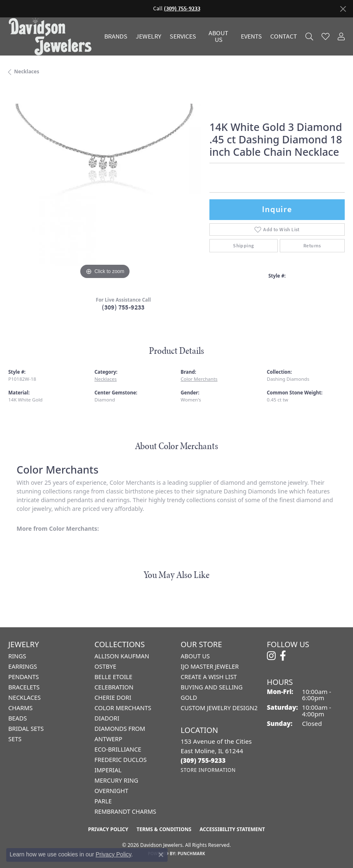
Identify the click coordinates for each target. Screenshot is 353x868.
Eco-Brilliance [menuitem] (118, 749)
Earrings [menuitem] (23, 666)
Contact (284, 36)
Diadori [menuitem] (107, 718)
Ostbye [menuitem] (105, 666)
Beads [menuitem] (18, 718)
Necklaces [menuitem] (24, 698)
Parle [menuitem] (103, 801)
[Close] (343, 9)
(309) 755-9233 (123, 307)
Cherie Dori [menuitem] (113, 698)
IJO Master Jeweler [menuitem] (210, 666)
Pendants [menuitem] (24, 677)
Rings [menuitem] (17, 656)
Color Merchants (199, 379)
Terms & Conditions (164, 829)
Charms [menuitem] (20, 708)
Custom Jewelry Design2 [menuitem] (219, 708)
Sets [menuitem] (15, 739)
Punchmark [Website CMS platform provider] (191, 853)
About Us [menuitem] (195, 656)
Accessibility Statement (232, 829)
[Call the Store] (203, 760)
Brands (116, 36)
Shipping (243, 246)
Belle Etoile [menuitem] (113, 677)
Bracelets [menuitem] (24, 687)
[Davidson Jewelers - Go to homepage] (52, 36)
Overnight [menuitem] (111, 791)
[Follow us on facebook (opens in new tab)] (283, 656)
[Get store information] (208, 770)
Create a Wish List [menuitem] (209, 677)
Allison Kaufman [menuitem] (122, 656)
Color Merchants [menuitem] (123, 708)
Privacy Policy (108, 829)
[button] (309, 36)
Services (183, 36)
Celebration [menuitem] (114, 687)
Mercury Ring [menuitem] (116, 780)
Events (251, 36)
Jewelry (149, 36)
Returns (312, 246)
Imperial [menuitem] (108, 770)
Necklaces (27, 71)
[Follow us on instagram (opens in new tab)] (271, 656)
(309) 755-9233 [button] (182, 8)
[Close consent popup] (161, 855)
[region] (105, 185)
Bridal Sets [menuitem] (26, 729)
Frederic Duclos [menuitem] (120, 760)
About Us (219, 36)
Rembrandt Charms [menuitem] (125, 811)
